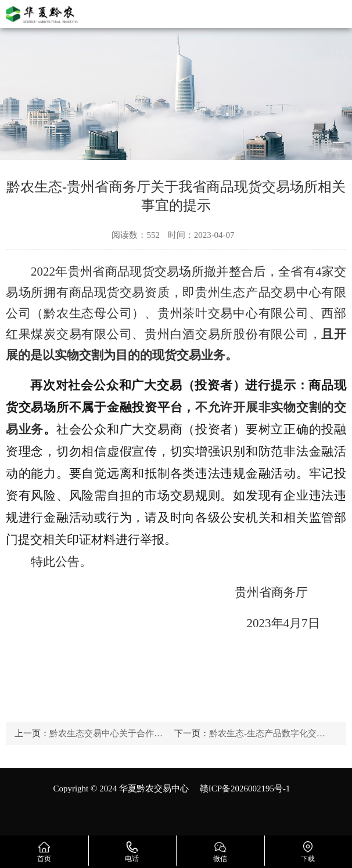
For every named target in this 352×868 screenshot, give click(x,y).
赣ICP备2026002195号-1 (245, 789)
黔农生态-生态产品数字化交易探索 (276, 733)
